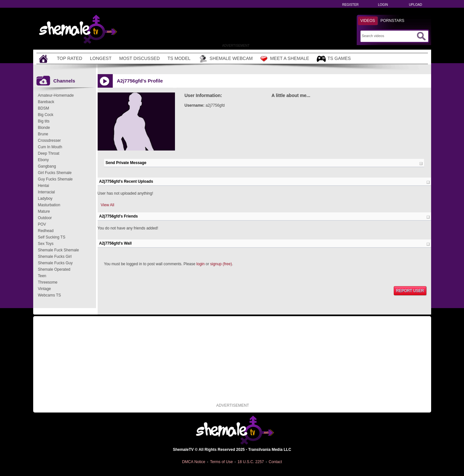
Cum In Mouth (50, 147)
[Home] (44, 58)
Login (383, 5)
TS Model (179, 58)
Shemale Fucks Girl (55, 257)
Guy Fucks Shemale (55, 179)
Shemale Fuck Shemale (58, 250)
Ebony (43, 160)
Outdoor (45, 218)
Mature (44, 211)
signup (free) (221, 264)
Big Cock (46, 115)
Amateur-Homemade (56, 95)
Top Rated (70, 58)
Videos (368, 21)
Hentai (44, 186)
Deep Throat (49, 153)
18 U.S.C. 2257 (251, 462)
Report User (410, 291)
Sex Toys (46, 244)
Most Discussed (140, 58)
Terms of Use (222, 462)
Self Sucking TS (52, 237)
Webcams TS (50, 295)
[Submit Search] (421, 36)
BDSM (44, 108)
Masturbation (49, 205)
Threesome (48, 282)
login (201, 264)
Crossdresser (49, 141)
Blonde (44, 128)
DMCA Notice (194, 462)
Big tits (44, 121)
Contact (275, 462)
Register (350, 5)
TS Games (334, 59)
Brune (43, 134)
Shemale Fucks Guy (55, 263)
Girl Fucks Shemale (55, 173)
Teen (42, 276)
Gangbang (47, 166)
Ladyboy (45, 199)
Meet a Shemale (285, 59)
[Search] (388, 36)
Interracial (47, 192)
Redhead (46, 231)
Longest (101, 58)
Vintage (44, 289)
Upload (416, 5)
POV (42, 224)
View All (108, 205)
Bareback (46, 102)
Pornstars (392, 21)
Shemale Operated (54, 269)
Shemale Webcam (225, 59)
